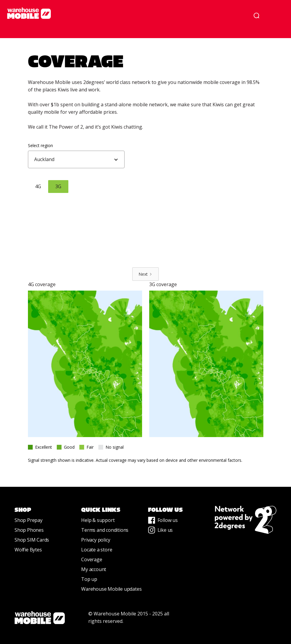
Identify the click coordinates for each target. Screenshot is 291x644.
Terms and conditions (105, 530)
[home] (124, 13)
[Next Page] (145, 274)
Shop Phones (29, 530)
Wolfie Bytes (28, 550)
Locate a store (97, 550)
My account (94, 569)
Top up (89, 579)
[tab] (38, 187)
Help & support (98, 520)
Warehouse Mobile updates (111, 589)
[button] (276, 15)
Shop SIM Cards (32, 540)
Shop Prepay (29, 520)
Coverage (92, 559)
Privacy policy (96, 540)
